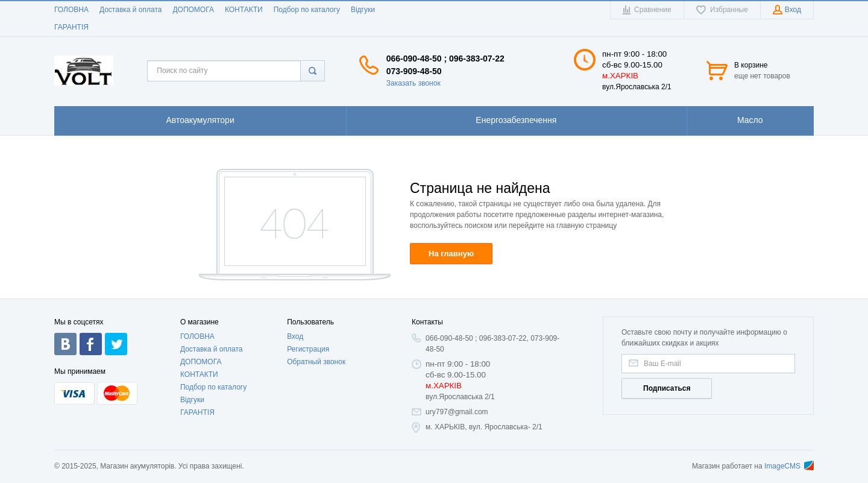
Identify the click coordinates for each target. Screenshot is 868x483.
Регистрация (308, 349)
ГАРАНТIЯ (71, 27)
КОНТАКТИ (244, 10)
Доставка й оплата (131, 10)
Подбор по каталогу (307, 10)
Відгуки (363, 10)
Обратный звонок (316, 362)
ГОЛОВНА (71, 10)
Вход (295, 336)
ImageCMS (789, 466)
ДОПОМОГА (193, 10)
